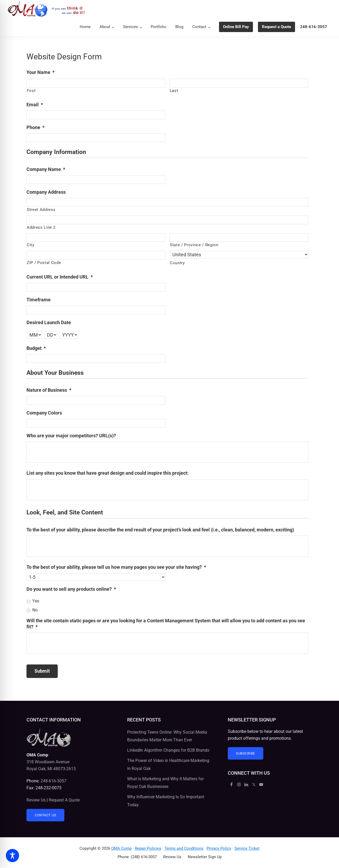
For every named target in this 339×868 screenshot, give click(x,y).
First (31, 91)
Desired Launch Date (49, 322)
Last (174, 91)
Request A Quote (64, 800)
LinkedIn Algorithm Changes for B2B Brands (168, 750)
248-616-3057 (53, 781)
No (35, 610)
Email (35, 105)
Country (177, 263)
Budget (36, 348)
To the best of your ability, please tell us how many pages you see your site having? (116, 567)
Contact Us (45, 815)
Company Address (46, 192)
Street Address (41, 210)
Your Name (41, 72)
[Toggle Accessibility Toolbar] (12, 856)
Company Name (46, 169)
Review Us (36, 800)
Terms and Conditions (184, 848)
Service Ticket (247, 848)
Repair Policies (148, 848)
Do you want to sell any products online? (71, 589)
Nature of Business (49, 390)
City (31, 245)
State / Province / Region (194, 245)
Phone (35, 127)
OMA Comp (121, 848)
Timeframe (39, 300)
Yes (36, 601)
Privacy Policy (219, 848)
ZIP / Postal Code (44, 263)
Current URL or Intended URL (60, 277)
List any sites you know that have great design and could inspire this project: (108, 473)
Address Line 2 (41, 227)
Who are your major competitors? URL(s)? (71, 436)
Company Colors (44, 413)
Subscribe (246, 753)
